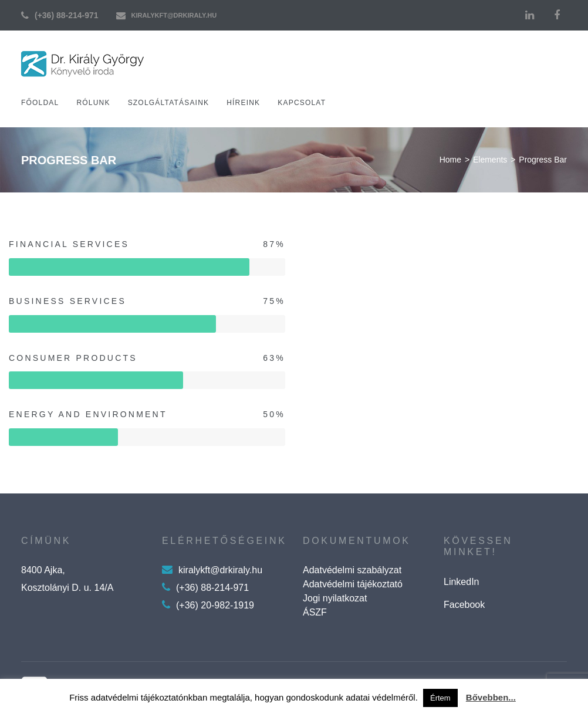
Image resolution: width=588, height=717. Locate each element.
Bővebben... (491, 697)
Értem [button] (440, 698)
